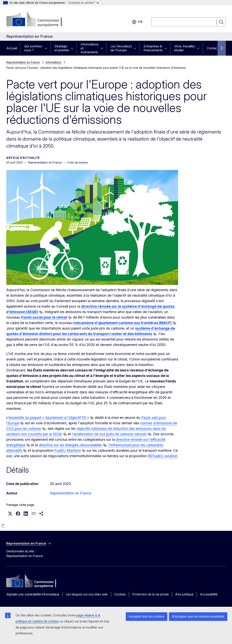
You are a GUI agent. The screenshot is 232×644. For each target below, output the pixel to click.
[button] (10, 514)
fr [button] (137, 22)
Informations (54, 62)
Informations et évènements (90, 48)
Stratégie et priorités (62, 48)
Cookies (120, 594)
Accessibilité (209, 594)
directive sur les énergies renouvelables (70, 445)
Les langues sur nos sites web (87, 594)
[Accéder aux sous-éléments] (47, 48)
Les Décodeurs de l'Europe (121, 48)
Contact (212, 48)
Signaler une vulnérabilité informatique (33, 594)
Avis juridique (184, 594)
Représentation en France (23, 62)
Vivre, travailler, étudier (185, 48)
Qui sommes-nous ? (34, 48)
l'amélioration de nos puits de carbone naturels (109, 434)
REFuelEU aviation (163, 456)
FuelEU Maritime (68, 450)
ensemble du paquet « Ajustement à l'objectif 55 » (49, 418)
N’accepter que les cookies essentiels (198, 616)
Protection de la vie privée (150, 594)
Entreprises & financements (153, 48)
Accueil (12, 48)
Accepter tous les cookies (147, 616)
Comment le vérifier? (84, 3)
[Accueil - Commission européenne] (38, 20)
